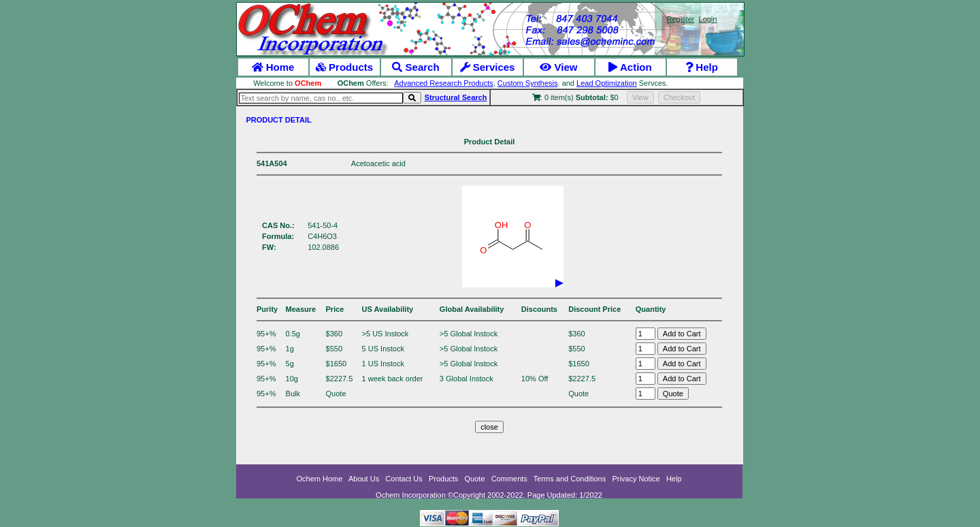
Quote (475, 479)
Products (344, 67)
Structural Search (456, 97)
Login (708, 19)
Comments (509, 479)
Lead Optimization (607, 83)
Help (702, 67)
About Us (364, 479)
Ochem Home (320, 479)
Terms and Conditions (570, 479)
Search (415, 67)
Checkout (679, 97)
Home (273, 67)
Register (680, 19)
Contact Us (404, 479)
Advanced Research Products (444, 83)
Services (488, 67)
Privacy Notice (636, 479)
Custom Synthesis (528, 83)
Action (630, 67)
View (558, 67)
